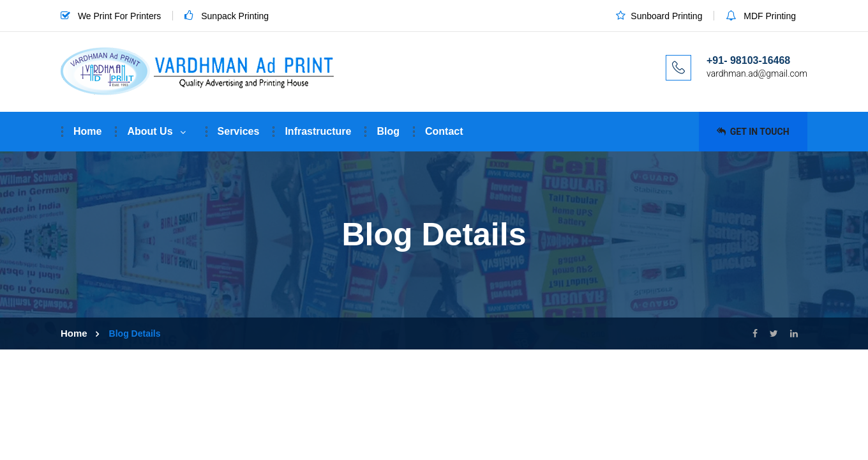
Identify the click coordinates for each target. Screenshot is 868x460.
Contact (444, 131)
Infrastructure (318, 131)
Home (87, 131)
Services (239, 131)
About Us (150, 131)
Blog (388, 131)
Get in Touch (753, 132)
